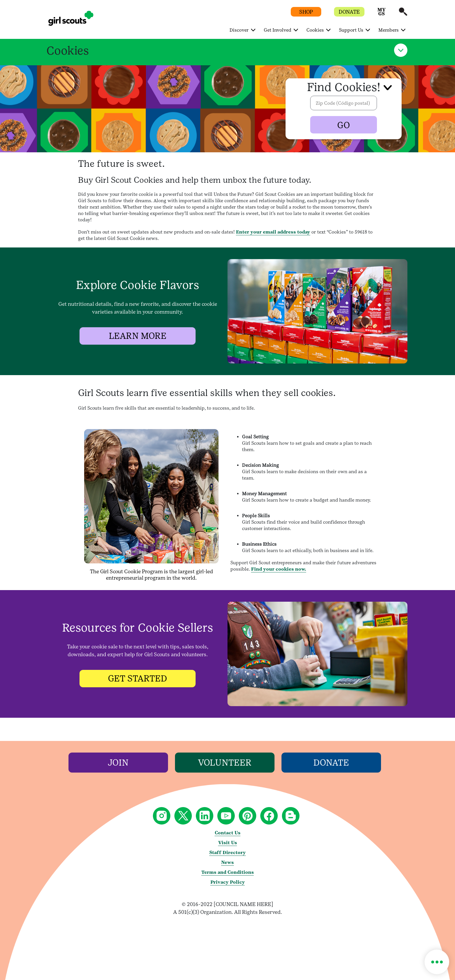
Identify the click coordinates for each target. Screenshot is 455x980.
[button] (382, 14)
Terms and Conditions (228, 872)
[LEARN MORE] (138, 336)
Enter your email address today (273, 232)
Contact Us (228, 833)
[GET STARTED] (138, 678)
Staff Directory (228, 852)
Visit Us (228, 843)
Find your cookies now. (279, 569)
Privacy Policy (228, 882)
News (228, 862)
